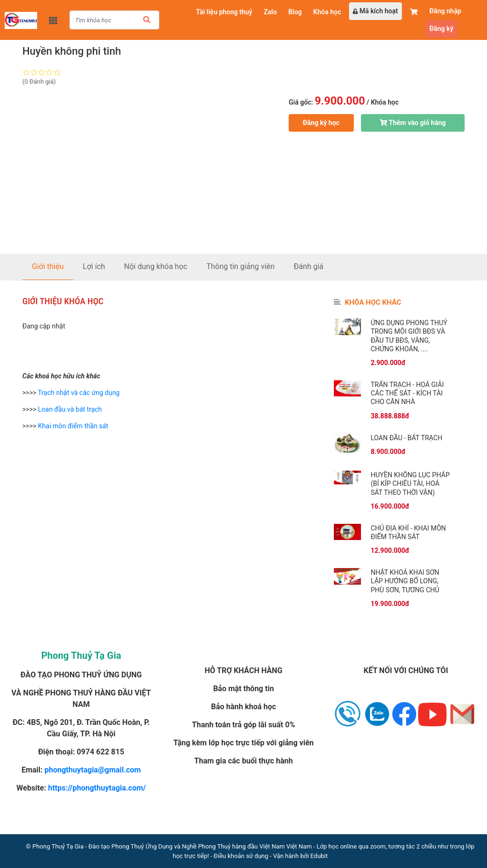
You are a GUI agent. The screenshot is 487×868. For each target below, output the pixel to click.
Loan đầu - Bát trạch (406, 438)
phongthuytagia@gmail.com (93, 770)
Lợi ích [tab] (94, 266)
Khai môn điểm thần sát (73, 426)
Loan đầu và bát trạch (70, 409)
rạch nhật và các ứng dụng (80, 393)
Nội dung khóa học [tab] (156, 266)
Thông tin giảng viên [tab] (241, 266)
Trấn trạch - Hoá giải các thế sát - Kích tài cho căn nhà (407, 393)
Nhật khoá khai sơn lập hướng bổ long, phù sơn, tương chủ (405, 581)
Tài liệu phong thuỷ (224, 12)
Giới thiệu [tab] (48, 266)
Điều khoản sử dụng (241, 856)
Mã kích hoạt (375, 11)
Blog (295, 12)
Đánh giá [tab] (308, 266)
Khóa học (327, 12)
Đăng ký (441, 29)
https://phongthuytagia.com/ (97, 788)
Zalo (271, 12)
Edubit (319, 856)
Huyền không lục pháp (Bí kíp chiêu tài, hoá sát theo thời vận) (410, 483)
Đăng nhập (445, 11)
